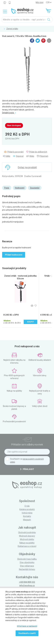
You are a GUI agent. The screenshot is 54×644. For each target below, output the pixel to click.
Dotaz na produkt (27, 167)
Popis (7, 188)
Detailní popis (9, 113)
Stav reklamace (27, 566)
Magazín (27, 520)
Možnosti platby (27, 539)
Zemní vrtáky (12, 29)
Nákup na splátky (27, 543)
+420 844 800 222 (27, 582)
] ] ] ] (49, 3)
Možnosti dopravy (27, 536)
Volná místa (27, 513)
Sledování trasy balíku (27, 559)
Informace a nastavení (27, 626)
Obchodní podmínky (27, 532)
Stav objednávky (27, 562)
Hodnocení (20, 188)
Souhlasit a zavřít (27, 633)
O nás (27, 506)
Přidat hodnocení (14, 255)
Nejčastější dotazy (27, 569)
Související (35, 188)
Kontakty (27, 516)
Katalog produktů (27, 509)
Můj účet (40, 2)
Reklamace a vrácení (27, 546)
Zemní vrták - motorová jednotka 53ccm (20, 277)
